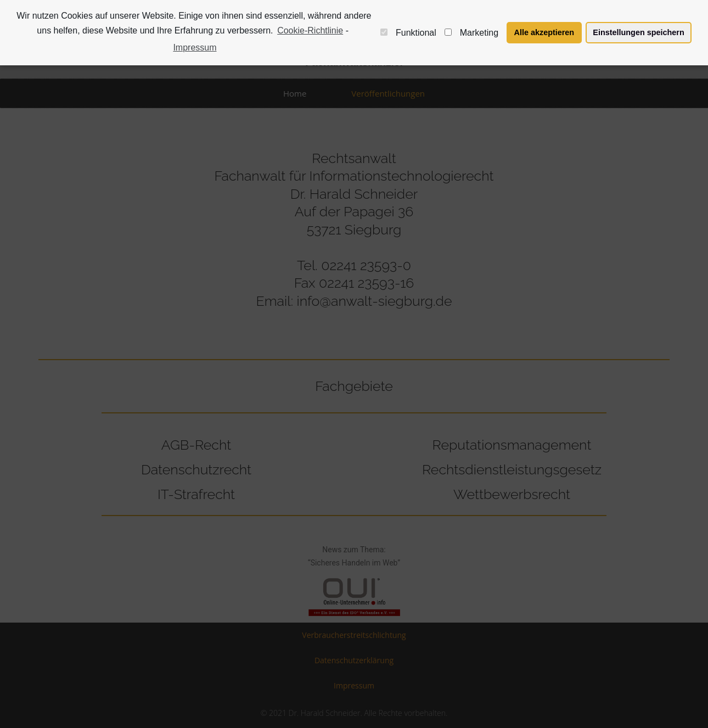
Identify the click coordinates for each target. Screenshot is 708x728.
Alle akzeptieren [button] (544, 32)
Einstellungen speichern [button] (638, 32)
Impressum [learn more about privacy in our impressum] (195, 47)
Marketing (471, 33)
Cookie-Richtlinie (310, 30)
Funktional (408, 33)
